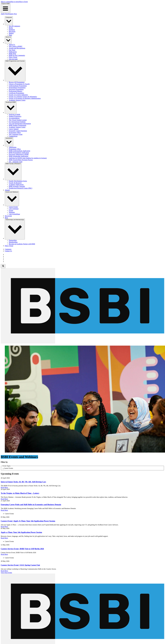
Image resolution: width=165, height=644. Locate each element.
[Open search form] (3, 266)
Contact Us (8, 251)
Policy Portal (9, 246)
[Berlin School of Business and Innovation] (82, 343)
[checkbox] (3, 469)
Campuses (8, 249)
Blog (6, 218)
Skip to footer (23, 2)
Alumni (7, 190)
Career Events (9, 468)
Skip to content (6, 2)
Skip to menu (15, 2)
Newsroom (8, 216)
